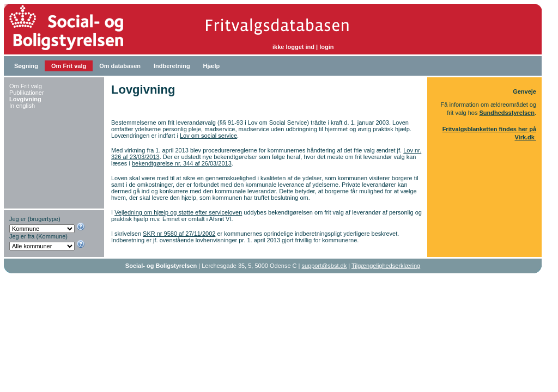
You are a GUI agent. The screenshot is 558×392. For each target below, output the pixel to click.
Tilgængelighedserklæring (386, 266)
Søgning (26, 66)
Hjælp (212, 66)
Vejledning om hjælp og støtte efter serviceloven (178, 212)
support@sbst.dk (325, 266)
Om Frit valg (69, 66)
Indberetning (172, 66)
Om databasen (120, 66)
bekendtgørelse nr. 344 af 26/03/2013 (182, 163)
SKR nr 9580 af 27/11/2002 (179, 234)
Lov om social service (208, 136)
